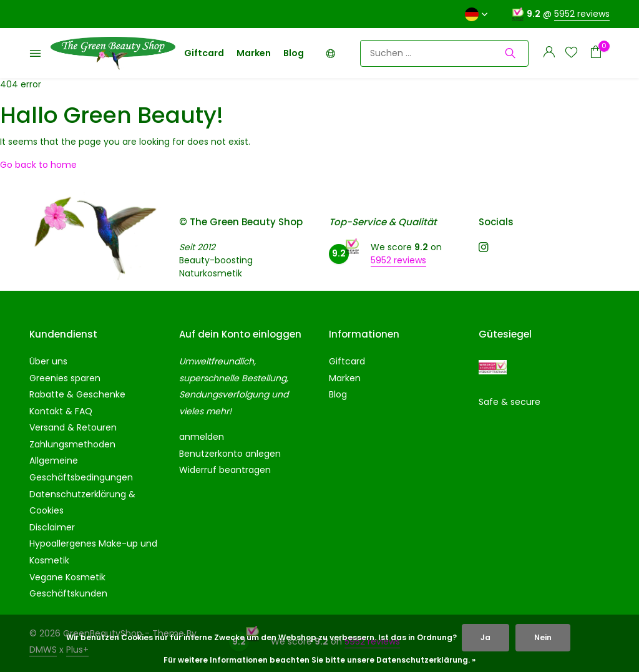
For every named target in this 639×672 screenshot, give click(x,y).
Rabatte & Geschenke (77, 394)
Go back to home (38, 165)
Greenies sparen (65, 378)
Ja (485, 637)
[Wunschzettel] (571, 53)
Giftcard (204, 53)
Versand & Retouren (73, 427)
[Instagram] (484, 248)
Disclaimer (52, 527)
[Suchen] (444, 53)
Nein (543, 637)
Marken (254, 53)
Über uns (48, 361)
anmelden (202, 437)
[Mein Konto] (549, 53)
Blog (294, 53)
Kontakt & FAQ (61, 411)
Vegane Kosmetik (67, 577)
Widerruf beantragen (225, 470)
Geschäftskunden (68, 593)
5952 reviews (582, 14)
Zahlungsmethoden (72, 444)
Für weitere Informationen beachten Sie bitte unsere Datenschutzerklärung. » (319, 660)
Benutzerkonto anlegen (230, 454)
